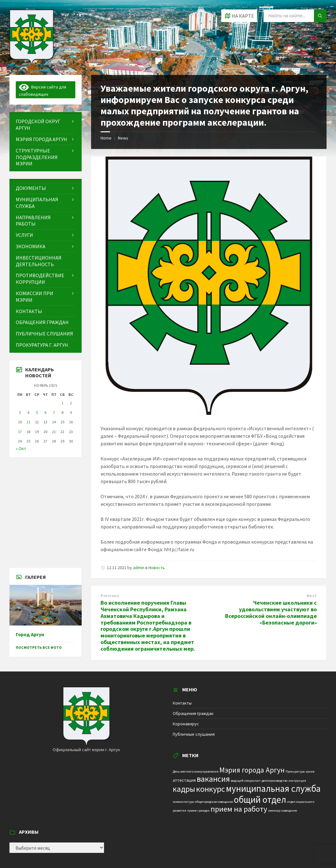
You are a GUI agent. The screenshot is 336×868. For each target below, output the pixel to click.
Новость (157, 568)
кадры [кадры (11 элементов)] (184, 789)
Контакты (182, 703)
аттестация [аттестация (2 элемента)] (184, 780)
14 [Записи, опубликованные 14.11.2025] (54, 422)
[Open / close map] (239, 16)
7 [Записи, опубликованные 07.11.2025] (54, 412)
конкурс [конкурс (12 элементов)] (211, 789)
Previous (110, 596)
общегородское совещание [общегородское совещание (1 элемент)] (214, 802)
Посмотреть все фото (39, 647)
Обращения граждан (193, 713)
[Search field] (295, 16)
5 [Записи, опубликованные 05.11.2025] (37, 412)
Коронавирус (186, 724)
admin (139, 568)
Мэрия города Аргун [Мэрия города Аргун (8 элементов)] (252, 770)
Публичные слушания (194, 734)
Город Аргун (30, 634)
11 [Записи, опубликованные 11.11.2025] (28, 422)
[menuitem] (46, 125)
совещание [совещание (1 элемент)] (289, 811)
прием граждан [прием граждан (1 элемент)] (198, 811)
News (123, 138)
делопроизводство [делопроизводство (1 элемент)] (275, 781)
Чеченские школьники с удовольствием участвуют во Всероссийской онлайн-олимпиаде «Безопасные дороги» (271, 612)
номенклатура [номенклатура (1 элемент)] (183, 802)
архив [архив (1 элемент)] (310, 771)
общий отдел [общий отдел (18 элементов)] (260, 799)
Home (106, 138)
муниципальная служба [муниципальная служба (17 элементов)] (273, 789)
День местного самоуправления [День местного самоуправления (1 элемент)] (196, 771)
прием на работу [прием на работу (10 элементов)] (239, 809)
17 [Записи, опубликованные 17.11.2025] (20, 432)
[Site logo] (32, 63)
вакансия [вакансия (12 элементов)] (213, 779)
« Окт (21, 448)
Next (312, 596)
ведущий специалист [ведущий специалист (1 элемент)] (246, 781)
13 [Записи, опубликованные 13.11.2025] (45, 422)
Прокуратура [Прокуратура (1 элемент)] (295, 771)
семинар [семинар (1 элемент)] (274, 811)
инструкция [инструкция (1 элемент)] (297, 781)
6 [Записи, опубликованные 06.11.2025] (45, 412)
